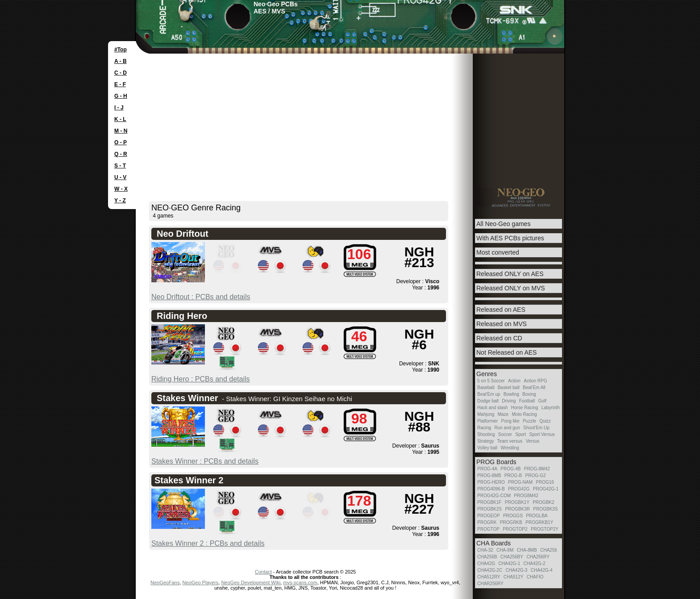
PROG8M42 (526, 496)
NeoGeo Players (201, 582)
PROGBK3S (545, 509)
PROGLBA (537, 516)
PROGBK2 (543, 502)
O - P (121, 142)
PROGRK (487, 522)
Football (527, 401)
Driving (509, 401)
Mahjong (486, 414)
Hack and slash (492, 408)
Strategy (485, 441)
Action (514, 381)
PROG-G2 (535, 475)
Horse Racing (525, 408)
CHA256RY (538, 557)
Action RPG (535, 381)
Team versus (510, 441)
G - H (121, 96)
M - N (121, 131)
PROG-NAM (520, 482)
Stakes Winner (187, 398)
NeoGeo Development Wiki (251, 582)
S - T (120, 166)
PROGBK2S (490, 509)
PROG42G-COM (494, 496)
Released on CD (499, 338)
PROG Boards (496, 462)
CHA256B (487, 557)
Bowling (511, 394)
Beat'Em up (489, 394)
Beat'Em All (534, 387)
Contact (263, 572)
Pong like (510, 421)
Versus (533, 441)
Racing (484, 428)
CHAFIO (535, 577)
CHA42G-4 (542, 570)
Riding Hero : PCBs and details (201, 379)
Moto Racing (525, 414)
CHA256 (549, 550)
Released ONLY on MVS (511, 288)
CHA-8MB (527, 550)
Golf (542, 401)
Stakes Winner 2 (189, 480)
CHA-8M (505, 550)
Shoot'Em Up (536, 428)
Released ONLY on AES (510, 274)
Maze (503, 414)
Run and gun (507, 428)
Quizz (545, 421)
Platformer (487, 421)
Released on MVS (502, 324)
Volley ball (487, 448)
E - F (120, 84)
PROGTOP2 (515, 529)
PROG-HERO (491, 482)
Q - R (121, 154)
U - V (120, 177)
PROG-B (513, 475)
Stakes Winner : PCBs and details (205, 461)
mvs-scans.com (300, 582)
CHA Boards (494, 543)
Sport (521, 434)
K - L (120, 119)
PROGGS (513, 516)
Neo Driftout (183, 234)
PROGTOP (488, 529)
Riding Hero (182, 316)
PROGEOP (489, 516)
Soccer (505, 434)
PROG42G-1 (546, 489)
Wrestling (510, 448)
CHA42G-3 (516, 570)
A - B (121, 61)
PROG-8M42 (537, 469)
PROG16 (545, 482)
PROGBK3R (517, 509)
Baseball (486, 387)
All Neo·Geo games (503, 224)
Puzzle (529, 421)
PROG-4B (510, 469)
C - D (121, 73)
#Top (121, 50)
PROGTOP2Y (545, 529)
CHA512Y (513, 577)
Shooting (486, 434)
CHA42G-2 (535, 563)
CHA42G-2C (490, 570)
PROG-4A (487, 469)
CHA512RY (489, 577)
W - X (121, 189)
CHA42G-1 (509, 563)
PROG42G (519, 489)
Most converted (498, 252)
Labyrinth (551, 408)
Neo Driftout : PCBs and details (201, 297)
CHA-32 (485, 550)
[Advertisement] (350, 121)
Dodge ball (488, 401)
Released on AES (501, 310)
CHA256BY (512, 557)
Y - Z (120, 201)
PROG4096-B (491, 489)
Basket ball (509, 387)
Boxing (529, 394)
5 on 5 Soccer (491, 381)
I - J (119, 108)
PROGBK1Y (517, 502)
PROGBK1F (489, 502)
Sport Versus (542, 434)
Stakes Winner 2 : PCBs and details (208, 543)
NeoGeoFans (165, 582)
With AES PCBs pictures (510, 238)
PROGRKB (511, 522)
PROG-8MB (489, 475)
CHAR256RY (490, 584)
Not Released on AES (506, 352)
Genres (487, 374)
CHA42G (486, 563)
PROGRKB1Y (539, 522)
